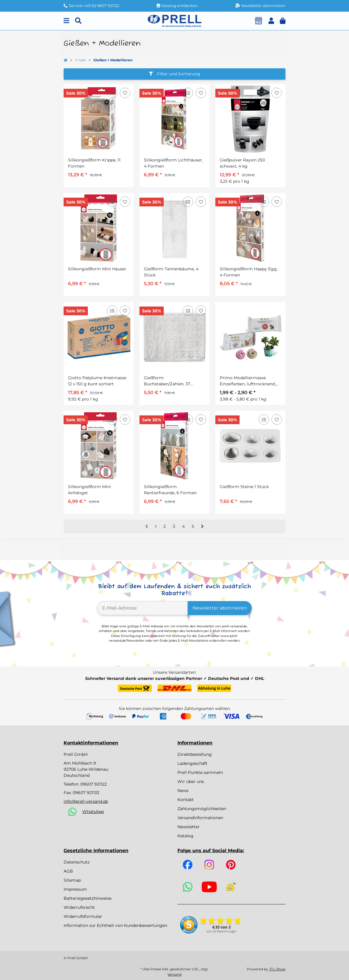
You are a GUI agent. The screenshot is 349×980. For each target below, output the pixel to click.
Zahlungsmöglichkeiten (202, 809)
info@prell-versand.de (86, 801)
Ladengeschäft (192, 763)
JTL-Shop (277, 969)
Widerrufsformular (83, 916)
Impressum (75, 889)
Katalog (185, 836)
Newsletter (189, 827)
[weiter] (202, 527)
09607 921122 (94, 784)
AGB (68, 871)
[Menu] (66, 21)
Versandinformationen (200, 818)
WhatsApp (93, 812)
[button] (271, 21)
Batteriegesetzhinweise (88, 898)
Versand (175, 974)
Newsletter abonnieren (220, 608)
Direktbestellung (195, 754)
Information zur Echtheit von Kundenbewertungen (115, 925)
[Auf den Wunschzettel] (125, 93)
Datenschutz (77, 862)
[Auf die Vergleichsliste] (112, 93)
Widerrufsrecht (79, 907)
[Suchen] (78, 21)
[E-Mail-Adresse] (143, 608)
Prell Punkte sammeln (200, 772)
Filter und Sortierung (175, 74)
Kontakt (186, 800)
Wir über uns (191, 781)
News (183, 791)
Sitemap (72, 880)
